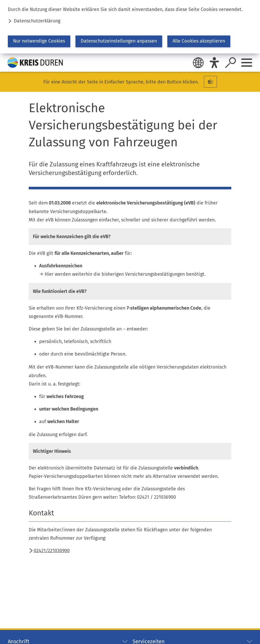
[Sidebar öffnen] (247, 63)
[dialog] (130, 27)
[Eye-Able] (214, 63)
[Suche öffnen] (231, 63)
